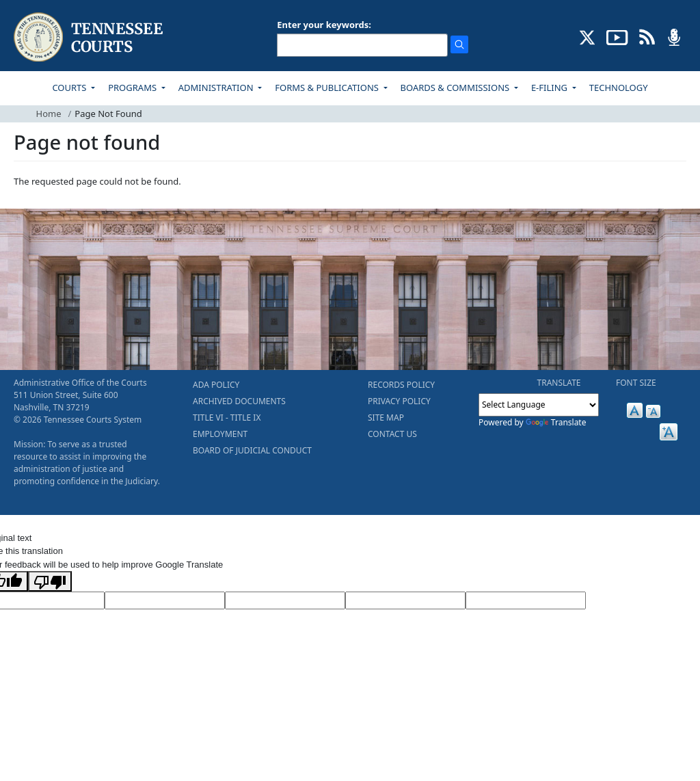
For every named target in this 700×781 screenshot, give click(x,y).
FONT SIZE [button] (636, 383)
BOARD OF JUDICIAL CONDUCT (252, 450)
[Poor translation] (50, 581)
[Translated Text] (405, 600)
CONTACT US (392, 434)
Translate (556, 422)
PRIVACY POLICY (399, 401)
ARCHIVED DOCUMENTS (239, 401)
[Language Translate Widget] (539, 405)
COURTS (70, 88)
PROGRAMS (133, 88)
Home (49, 114)
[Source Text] (285, 600)
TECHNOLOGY (619, 88)
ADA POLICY (216, 385)
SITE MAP (386, 418)
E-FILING (551, 88)
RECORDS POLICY (401, 385)
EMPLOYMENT (220, 434)
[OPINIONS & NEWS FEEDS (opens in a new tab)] (647, 36)
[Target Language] (165, 600)
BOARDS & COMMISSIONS (456, 88)
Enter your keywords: (324, 25)
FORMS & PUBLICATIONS (328, 88)
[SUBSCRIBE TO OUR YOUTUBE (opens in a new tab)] (617, 36)
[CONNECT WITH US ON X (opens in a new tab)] (588, 36)
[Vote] (526, 600)
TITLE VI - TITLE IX (227, 418)
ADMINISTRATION (217, 88)
